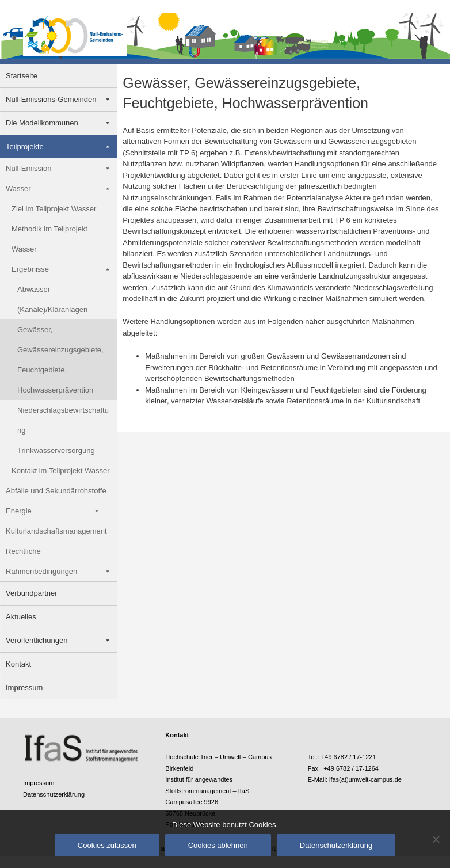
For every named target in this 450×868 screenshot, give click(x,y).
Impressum (24, 688)
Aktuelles (21, 617)
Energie (19, 511)
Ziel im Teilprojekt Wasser (54, 209)
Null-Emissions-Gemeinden (51, 99)
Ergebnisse (30, 269)
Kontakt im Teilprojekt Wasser (61, 471)
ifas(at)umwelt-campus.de (365, 779)
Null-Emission (28, 168)
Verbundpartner (32, 593)
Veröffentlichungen (37, 640)
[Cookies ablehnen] (436, 839)
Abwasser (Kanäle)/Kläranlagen (52, 299)
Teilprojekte (25, 146)
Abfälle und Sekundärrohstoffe (56, 491)
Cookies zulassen (107, 845)
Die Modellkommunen (42, 123)
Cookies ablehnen (218, 845)
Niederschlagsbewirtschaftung (63, 420)
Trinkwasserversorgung (56, 450)
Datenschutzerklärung (54, 794)
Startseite (22, 76)
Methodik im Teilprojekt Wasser (49, 239)
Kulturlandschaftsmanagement (56, 531)
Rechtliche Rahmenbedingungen (41, 561)
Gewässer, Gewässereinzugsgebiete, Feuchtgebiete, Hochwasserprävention (60, 360)
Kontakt (18, 664)
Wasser (18, 189)
